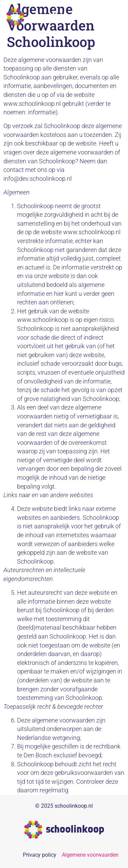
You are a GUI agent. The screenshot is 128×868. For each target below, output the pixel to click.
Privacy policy (40, 855)
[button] (114, 17)
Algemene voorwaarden (90, 855)
